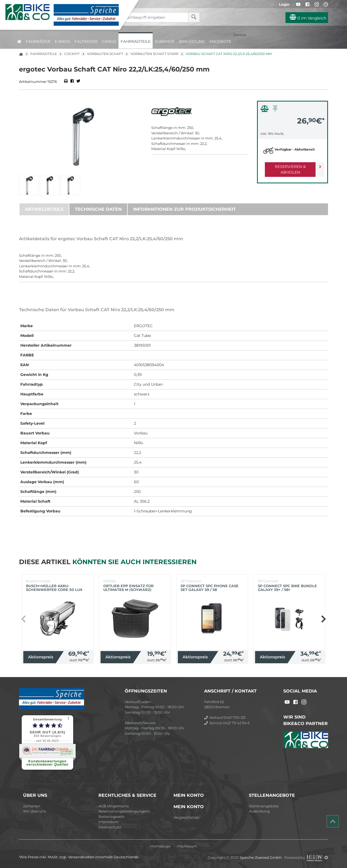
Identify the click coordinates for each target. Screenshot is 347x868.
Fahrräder (38, 41)
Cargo (109, 41)
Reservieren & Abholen (288, 167)
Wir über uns (34, 811)
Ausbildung (259, 811)
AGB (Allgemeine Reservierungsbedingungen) (124, 809)
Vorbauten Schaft (105, 54)
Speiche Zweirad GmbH (261, 857)
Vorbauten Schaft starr (154, 54)
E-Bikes (62, 41)
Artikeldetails (44, 209)
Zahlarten (32, 806)
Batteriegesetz (111, 817)
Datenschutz (110, 827)
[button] (323, 619)
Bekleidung (192, 41)
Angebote (220, 41)
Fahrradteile (136, 41)
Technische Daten (98, 209)
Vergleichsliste (186, 817)
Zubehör (165, 41)
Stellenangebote (264, 806)
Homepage (160, 846)
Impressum (109, 822)
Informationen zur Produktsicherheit (184, 209)
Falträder (86, 41)
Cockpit (72, 54)
